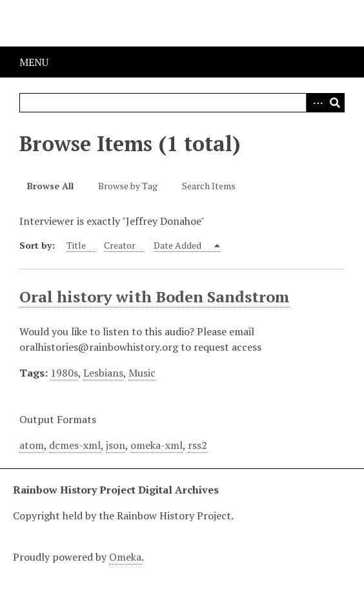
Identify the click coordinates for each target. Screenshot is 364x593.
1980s (64, 373)
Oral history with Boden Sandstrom (155, 296)
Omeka (125, 557)
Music (142, 373)
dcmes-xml (75, 445)
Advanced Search (316, 103)
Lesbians (103, 373)
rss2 (197, 445)
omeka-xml (157, 445)
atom (32, 445)
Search (335, 103)
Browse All (50, 186)
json (116, 445)
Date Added (178, 245)
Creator (120, 245)
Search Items (209, 186)
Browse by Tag (128, 186)
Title (76, 245)
